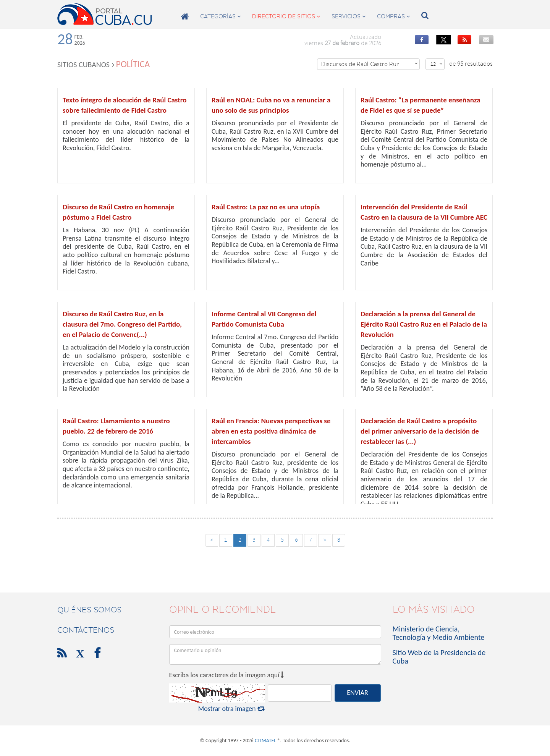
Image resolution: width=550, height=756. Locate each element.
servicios (349, 16)
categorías (220, 16)
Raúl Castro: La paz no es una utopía (266, 207)
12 (437, 64)
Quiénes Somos (89, 610)
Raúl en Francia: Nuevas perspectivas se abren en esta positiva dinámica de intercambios (271, 431)
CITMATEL (265, 741)
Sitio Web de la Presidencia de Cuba (439, 657)
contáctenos (86, 630)
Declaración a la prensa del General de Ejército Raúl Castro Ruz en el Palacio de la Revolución (424, 324)
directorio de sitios (286, 16)
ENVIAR (357, 693)
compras (393, 16)
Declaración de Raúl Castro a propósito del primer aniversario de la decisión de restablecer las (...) (420, 431)
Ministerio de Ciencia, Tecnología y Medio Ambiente (439, 633)
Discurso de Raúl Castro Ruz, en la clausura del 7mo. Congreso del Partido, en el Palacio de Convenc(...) (122, 324)
